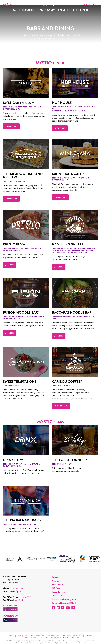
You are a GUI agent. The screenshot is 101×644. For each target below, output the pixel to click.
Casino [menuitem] (16, 10)
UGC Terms (76, 632)
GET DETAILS (60, 123)
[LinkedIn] (73, 603)
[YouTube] (68, 603)
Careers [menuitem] (56, 572)
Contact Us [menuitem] (57, 590)
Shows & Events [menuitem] (81, 10)
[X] (58, 603)
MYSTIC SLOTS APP (10, 611)
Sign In (94, 5)
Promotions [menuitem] (28, 10)
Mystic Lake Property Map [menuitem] (64, 594)
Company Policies (23, 631)
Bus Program (55, 632)
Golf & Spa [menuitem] (50, 10)
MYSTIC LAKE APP (10, 600)
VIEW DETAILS (11, 121)
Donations (11, 631)
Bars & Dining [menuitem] (64, 10)
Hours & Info (19, 595)
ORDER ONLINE (61, 401)
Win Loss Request (30, 632)
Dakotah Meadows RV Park (64, 598)
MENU (10, 259)
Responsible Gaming (54, 631)
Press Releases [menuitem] (59, 587)
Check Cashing (43, 632)
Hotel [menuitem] (40, 10)
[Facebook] (54, 603)
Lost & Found (89, 631)
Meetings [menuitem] (56, 576)
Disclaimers (66, 632)
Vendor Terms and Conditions (73, 631)
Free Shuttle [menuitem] (58, 579)
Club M (86, 5)
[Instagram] (63, 603)
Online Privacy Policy (38, 631)
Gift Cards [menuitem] (57, 583)
